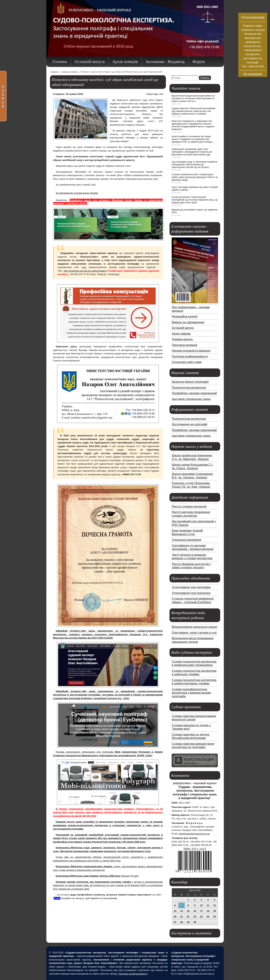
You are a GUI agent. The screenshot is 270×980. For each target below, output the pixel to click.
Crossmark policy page (187, 362)
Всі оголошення (253, 74)
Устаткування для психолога (191, 593)
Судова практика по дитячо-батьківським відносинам (191, 736)
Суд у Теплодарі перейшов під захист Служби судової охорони (195, 188)
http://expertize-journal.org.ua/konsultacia (85, 271)
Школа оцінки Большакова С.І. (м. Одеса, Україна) (193, 466)
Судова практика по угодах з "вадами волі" (191, 727)
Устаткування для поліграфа (191, 587)
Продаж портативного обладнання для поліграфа (85, 752)
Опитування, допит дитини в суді (194, 633)
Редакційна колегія (185, 316)
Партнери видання (185, 345)
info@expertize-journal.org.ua (194, 834)
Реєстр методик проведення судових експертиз (191, 514)
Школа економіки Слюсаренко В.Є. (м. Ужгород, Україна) (192, 476)
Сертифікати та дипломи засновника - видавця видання (193, 547)
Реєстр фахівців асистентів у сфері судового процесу (191, 566)
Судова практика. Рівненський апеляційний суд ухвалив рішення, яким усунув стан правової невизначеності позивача (193, 111)
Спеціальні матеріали (187, 540)
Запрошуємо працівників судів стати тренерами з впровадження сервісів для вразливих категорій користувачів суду (192, 152)
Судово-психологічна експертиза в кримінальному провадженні (194, 663)
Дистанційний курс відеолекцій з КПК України (194, 523)
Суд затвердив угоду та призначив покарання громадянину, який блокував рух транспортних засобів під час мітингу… (195, 165)
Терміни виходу (182, 339)
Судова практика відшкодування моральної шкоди (194, 718)
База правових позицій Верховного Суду (187, 532)
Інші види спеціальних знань (191, 399)
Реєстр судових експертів (189, 506)
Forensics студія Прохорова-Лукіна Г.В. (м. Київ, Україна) (191, 485)
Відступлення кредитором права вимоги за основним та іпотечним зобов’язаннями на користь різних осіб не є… (193, 98)
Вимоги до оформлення (188, 322)
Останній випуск (183, 328)
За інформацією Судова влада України (77, 193)
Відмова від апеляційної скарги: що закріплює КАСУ (195, 211)
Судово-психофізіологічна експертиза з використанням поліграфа (191, 693)
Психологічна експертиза (189, 387)
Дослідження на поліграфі (190, 424)
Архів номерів (181, 334)
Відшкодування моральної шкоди (194, 627)
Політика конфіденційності (190, 356)
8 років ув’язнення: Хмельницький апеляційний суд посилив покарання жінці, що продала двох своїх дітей (195, 200)
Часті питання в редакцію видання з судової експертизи (192, 557)
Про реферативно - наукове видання (191, 309)
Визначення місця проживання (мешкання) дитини (193, 640)
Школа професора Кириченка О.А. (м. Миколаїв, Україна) (192, 457)
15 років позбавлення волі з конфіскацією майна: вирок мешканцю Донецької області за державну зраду (195, 177)
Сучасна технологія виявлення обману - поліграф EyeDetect (193, 600)
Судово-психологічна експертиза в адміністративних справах (194, 682)
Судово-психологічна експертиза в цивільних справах (194, 673)
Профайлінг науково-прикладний (194, 393)
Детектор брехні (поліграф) (190, 382)
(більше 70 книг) (97, 876)
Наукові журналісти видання (191, 351)
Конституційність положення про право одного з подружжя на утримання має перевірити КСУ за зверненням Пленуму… (193, 139)
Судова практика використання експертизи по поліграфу (193, 745)
